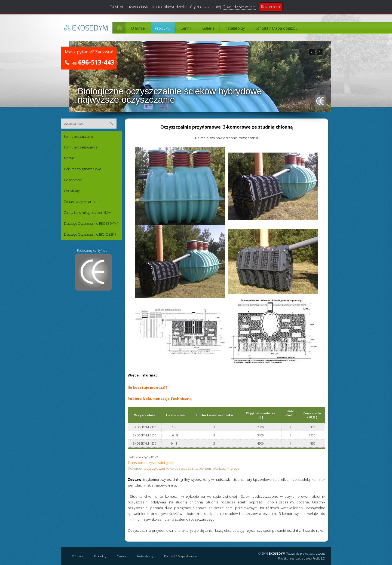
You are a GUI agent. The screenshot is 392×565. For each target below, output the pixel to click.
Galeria (208, 28)
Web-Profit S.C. (316, 558)
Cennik (186, 28)
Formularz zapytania (79, 136)
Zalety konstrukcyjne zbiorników (87, 213)
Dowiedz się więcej (239, 7)
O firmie (138, 28)
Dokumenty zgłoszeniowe (83, 169)
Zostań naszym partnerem (83, 202)
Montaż (69, 158)
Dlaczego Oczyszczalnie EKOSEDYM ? (91, 224)
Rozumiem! (271, 7)
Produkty (163, 28)
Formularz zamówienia (81, 147)
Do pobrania (73, 180)
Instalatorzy (235, 28)
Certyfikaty (72, 191)
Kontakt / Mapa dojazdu (276, 28)
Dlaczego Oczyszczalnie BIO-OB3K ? (90, 234)
